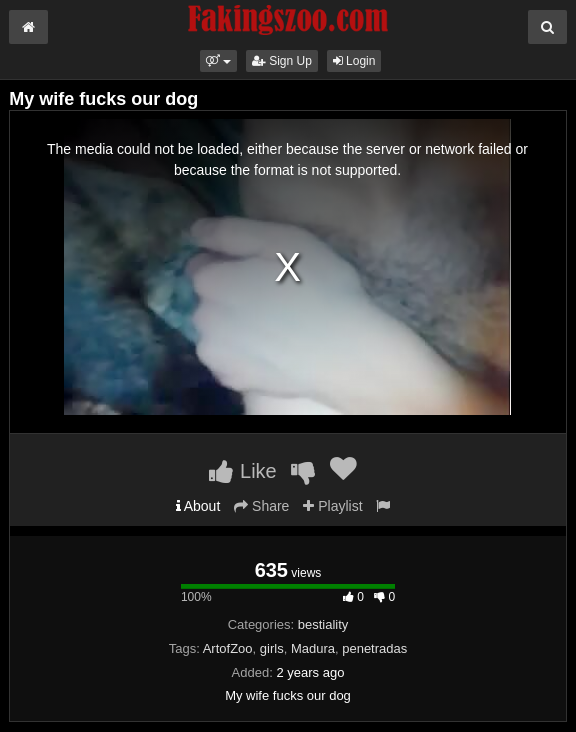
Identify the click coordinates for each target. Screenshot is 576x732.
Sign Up (282, 61)
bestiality (323, 624)
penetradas (374, 648)
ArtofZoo (228, 648)
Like (242, 471)
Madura (313, 648)
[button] (218, 61)
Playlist (332, 506)
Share (261, 506)
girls (272, 648)
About (198, 506)
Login (354, 61)
